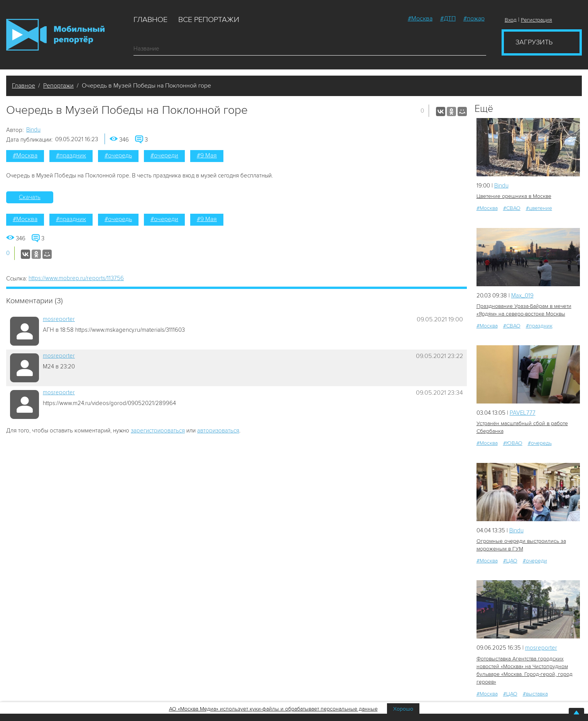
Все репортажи (209, 20)
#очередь (118, 155)
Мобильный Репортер (55, 35)
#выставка (535, 694)
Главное (150, 20)
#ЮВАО (513, 443)
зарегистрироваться (158, 431)
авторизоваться (218, 431)
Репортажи (58, 86)
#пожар (474, 19)
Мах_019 (522, 295)
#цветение (539, 208)
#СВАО (512, 208)
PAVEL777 (523, 413)
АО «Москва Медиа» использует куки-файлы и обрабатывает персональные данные (273, 709)
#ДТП (448, 19)
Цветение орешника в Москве (514, 196)
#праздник (71, 155)
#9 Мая (207, 155)
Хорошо (403, 709)
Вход (511, 20)
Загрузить (534, 42)
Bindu (33, 130)
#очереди (164, 155)
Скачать (30, 197)
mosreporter (59, 319)
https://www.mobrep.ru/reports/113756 (76, 278)
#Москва (420, 19)
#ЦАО (510, 561)
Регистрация (536, 20)
